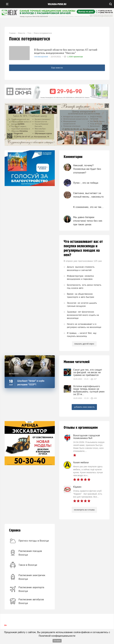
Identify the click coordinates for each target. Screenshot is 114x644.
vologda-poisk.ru (57, 4)
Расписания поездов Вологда (30, 553)
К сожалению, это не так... (88, 207)
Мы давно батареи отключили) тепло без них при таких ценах (88, 221)
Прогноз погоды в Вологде (34, 541)
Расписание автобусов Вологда (31, 601)
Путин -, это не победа (86, 183)
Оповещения (41, 57)
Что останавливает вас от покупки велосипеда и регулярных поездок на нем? (83, 248)
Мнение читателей (77, 362)
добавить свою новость (84, 407)
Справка (15, 530)
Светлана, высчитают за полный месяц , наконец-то (88, 195)
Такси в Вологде (28, 565)
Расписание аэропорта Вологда (31, 589)
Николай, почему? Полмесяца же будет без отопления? (87, 169)
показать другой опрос (84, 344)
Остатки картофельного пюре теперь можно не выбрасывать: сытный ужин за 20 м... (89, 390)
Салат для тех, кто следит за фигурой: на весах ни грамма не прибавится (88, 372)
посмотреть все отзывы (84, 510)
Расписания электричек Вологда (32, 577)
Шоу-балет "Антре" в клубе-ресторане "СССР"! (31, 383)
